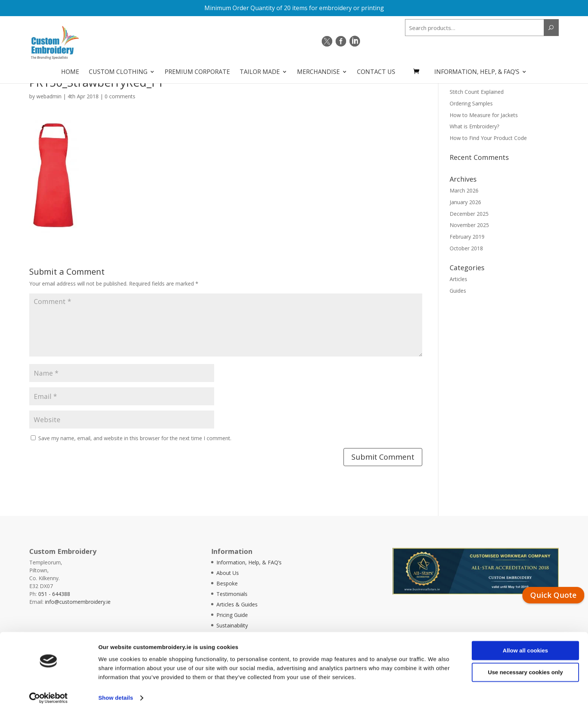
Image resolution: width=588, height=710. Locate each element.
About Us (228, 573)
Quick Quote (553, 595)
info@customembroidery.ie (78, 602)
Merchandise (318, 70)
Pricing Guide (232, 615)
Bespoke (227, 583)
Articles (458, 279)
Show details (116, 695)
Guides (458, 291)
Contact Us (376, 70)
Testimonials (232, 594)
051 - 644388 (54, 594)
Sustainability (232, 625)
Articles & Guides (237, 604)
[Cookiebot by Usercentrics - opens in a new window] (49, 695)
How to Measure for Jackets (484, 115)
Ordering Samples (471, 103)
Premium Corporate (197, 70)
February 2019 (467, 237)
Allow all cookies (526, 648)
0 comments (120, 96)
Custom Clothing (118, 70)
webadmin (49, 96)
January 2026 (465, 202)
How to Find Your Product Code (488, 138)
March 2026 (464, 190)
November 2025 (469, 225)
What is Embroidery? (474, 126)
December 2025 (469, 214)
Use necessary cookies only (525, 670)
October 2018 (466, 248)
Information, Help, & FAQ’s (477, 70)
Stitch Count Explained (477, 92)
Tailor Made (260, 70)
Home (70, 70)
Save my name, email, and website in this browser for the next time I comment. (135, 438)
